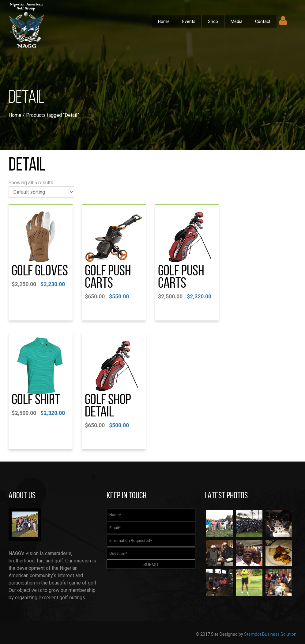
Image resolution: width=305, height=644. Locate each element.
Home (164, 21)
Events (189, 21)
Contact (263, 21)
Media (237, 21)
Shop (213, 21)
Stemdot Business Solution (270, 634)
